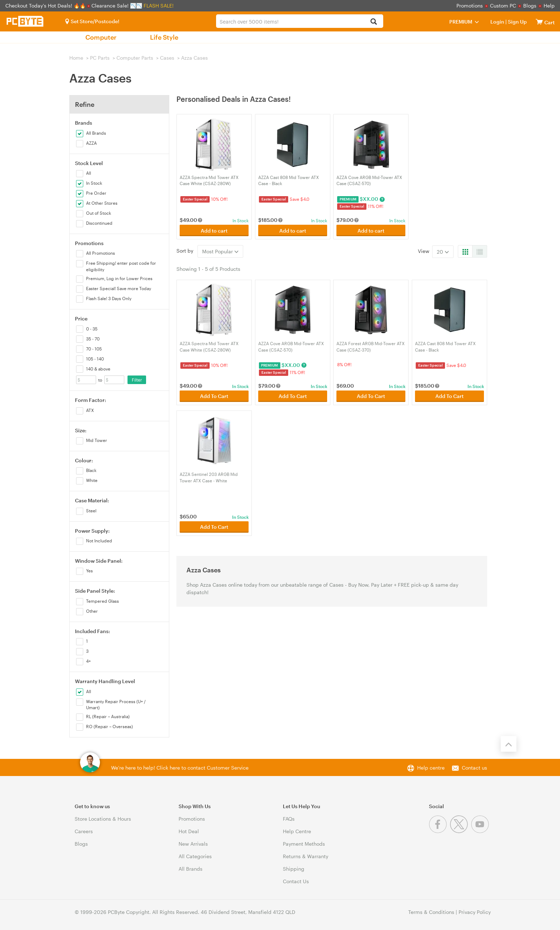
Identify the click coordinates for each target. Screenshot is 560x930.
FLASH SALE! (159, 6)
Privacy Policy (475, 912)
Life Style (164, 37)
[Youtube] (481, 831)
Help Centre (297, 831)
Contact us (474, 768)
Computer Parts (135, 58)
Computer (101, 37)
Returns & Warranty (306, 856)
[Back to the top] (509, 744)
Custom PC (503, 6)
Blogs (530, 6)
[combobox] (299, 21)
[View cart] (539, 22)
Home (76, 58)
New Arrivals (193, 844)
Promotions (470, 6)
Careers (84, 831)
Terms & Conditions (431, 912)
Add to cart (214, 231)
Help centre (431, 768)
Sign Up (517, 22)
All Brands (191, 869)
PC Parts (100, 58)
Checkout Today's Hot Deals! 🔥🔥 (46, 6)
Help (549, 6)
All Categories (195, 856)
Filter (137, 380)
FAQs (289, 819)
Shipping (294, 869)
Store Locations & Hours (103, 819)
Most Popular (220, 251)
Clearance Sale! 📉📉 (117, 6)
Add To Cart (214, 396)
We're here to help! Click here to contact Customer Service (180, 768)
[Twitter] (461, 831)
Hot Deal (189, 831)
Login (497, 22)
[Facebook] (439, 831)
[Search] (374, 22)
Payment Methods (304, 844)
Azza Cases (194, 58)
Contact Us (296, 881)
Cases (167, 58)
